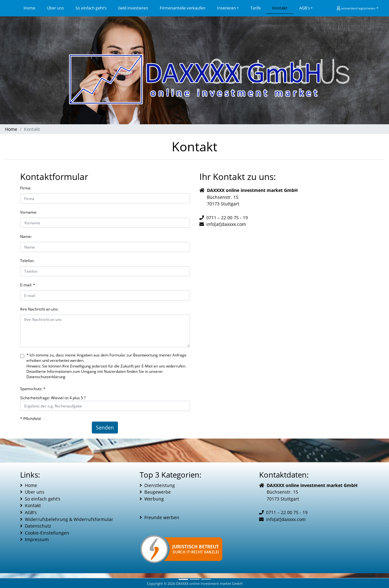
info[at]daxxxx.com (226, 224)
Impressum (37, 539)
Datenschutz (38, 526)
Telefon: (27, 261)
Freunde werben (162, 517)
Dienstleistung (160, 485)
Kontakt (280, 8)
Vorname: (29, 212)
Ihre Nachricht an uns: (39, 309)
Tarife (256, 8)
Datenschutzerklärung (46, 377)
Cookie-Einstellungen (47, 533)
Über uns (55, 8)
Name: (26, 236)
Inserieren (226, 8)
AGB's (304, 8)
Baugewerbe (158, 492)
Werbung (154, 499)
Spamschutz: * (33, 389)
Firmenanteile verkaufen (183, 8)
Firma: (26, 188)
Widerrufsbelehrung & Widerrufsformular (69, 519)
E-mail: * (28, 285)
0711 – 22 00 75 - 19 (227, 218)
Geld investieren (133, 8)
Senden (105, 428)
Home (32, 8)
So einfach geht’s (91, 8)
